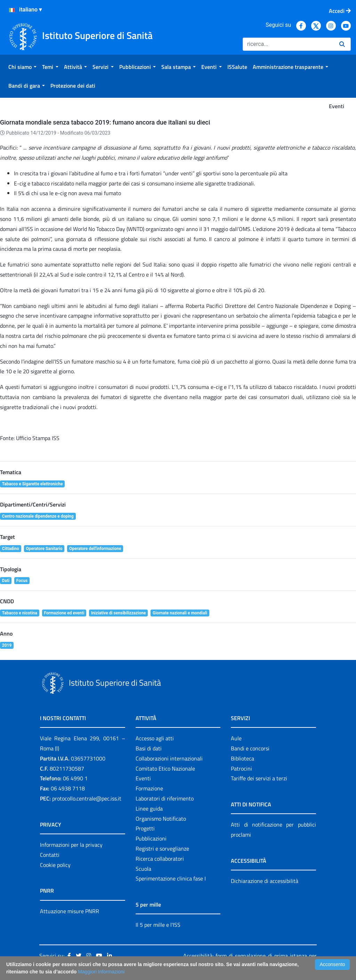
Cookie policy (55, 865)
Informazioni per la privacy (71, 845)
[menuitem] (22, 67)
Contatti (50, 855)
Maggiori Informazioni (101, 972)
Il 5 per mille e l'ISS (158, 925)
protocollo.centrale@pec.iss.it (87, 798)
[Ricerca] (288, 44)
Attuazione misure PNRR (70, 911)
